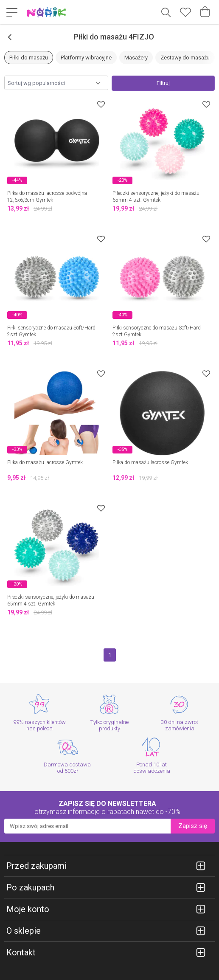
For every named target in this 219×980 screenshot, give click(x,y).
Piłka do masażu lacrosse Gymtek (45, 462)
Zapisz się (193, 826)
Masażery (136, 58)
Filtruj (163, 83)
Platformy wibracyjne (86, 58)
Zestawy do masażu (185, 58)
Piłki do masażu (29, 58)
